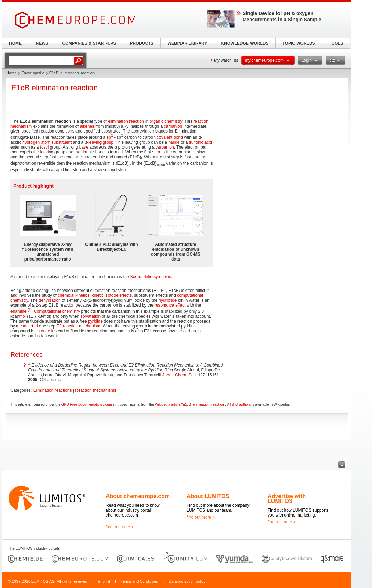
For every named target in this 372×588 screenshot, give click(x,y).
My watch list (226, 60)
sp (110, 137)
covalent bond (170, 137)
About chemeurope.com (138, 496)
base (84, 147)
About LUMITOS (208, 496)
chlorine (43, 331)
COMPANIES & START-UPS (89, 43)
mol (23, 316)
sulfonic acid (201, 142)
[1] (29, 310)
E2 (59, 326)
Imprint (104, 581)
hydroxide (168, 300)
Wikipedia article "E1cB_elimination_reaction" (190, 404)
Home (11, 73)
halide (174, 142)
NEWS (42, 43)
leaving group (101, 142)
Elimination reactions (53, 390)
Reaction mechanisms (96, 390)
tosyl (44, 147)
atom (46, 142)
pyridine (95, 321)
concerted (29, 326)
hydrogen (31, 142)
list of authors (240, 404)
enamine (18, 311)
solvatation (91, 316)
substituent (61, 142)
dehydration (50, 300)
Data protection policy (187, 581)
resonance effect (170, 305)
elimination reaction (126, 121)
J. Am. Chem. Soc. (180, 375)
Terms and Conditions (139, 581)
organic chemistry (166, 121)
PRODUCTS (142, 43)
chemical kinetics (73, 295)
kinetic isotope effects (112, 295)
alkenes (87, 126)
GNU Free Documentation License (88, 404)
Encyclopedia (33, 73)
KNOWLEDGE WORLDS (245, 43)
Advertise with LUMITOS (287, 499)
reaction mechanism (81, 326)
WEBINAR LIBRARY (187, 43)
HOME (15, 43)
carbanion (173, 126)
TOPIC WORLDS (299, 43)
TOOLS (336, 43)
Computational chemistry (57, 311)
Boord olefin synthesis (151, 277)
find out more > (120, 527)
